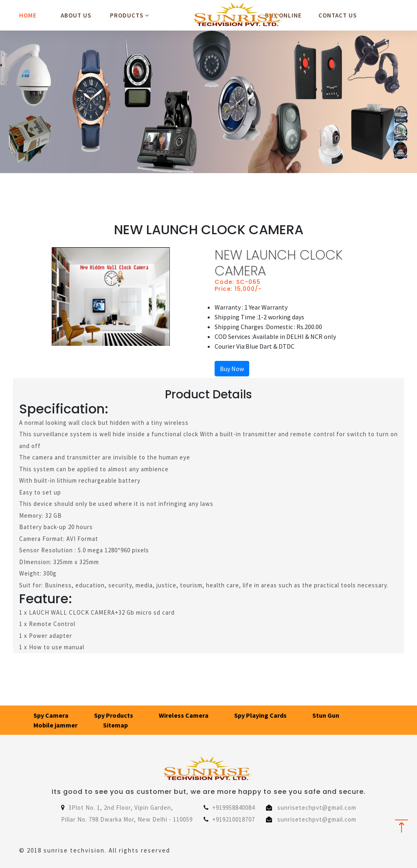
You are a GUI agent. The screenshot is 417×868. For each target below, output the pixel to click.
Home (28, 15)
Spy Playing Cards (260, 715)
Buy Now (232, 369)
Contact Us (338, 15)
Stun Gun (326, 715)
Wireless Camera (184, 715)
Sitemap (115, 725)
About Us (76, 15)
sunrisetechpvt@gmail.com (317, 808)
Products (130, 15)
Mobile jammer (55, 725)
